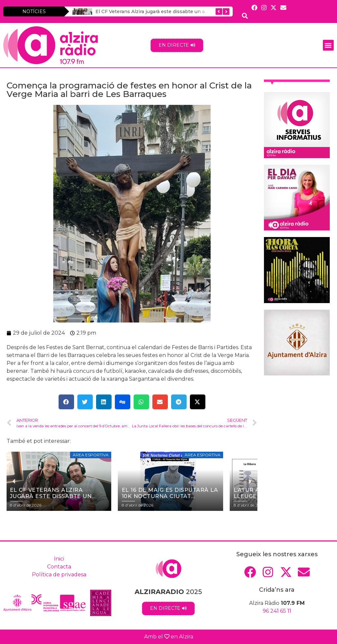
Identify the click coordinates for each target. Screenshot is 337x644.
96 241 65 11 (277, 611)
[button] (328, 45)
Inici (59, 559)
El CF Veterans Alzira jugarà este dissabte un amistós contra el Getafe (178, 12)
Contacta (59, 567)
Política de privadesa (59, 574)
